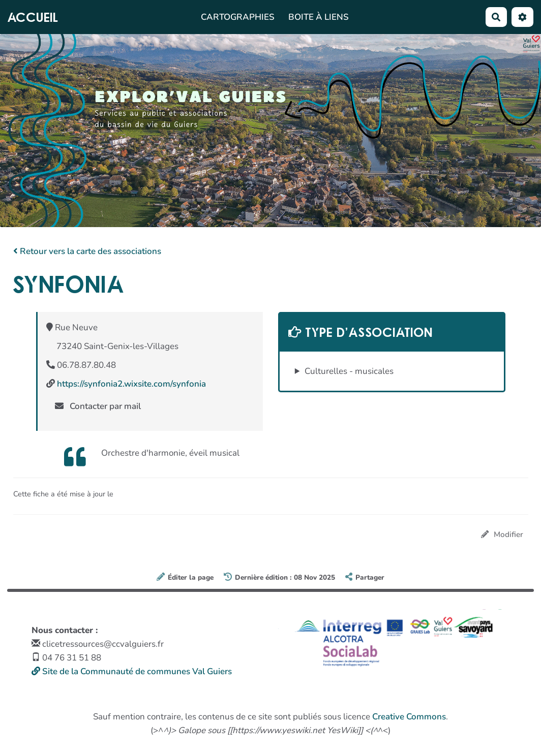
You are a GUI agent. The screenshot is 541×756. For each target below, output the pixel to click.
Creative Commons (409, 717)
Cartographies (238, 17)
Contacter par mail (98, 406)
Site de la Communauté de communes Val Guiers (132, 671)
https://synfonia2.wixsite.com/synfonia (131, 384)
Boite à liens (319, 17)
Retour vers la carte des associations (87, 251)
